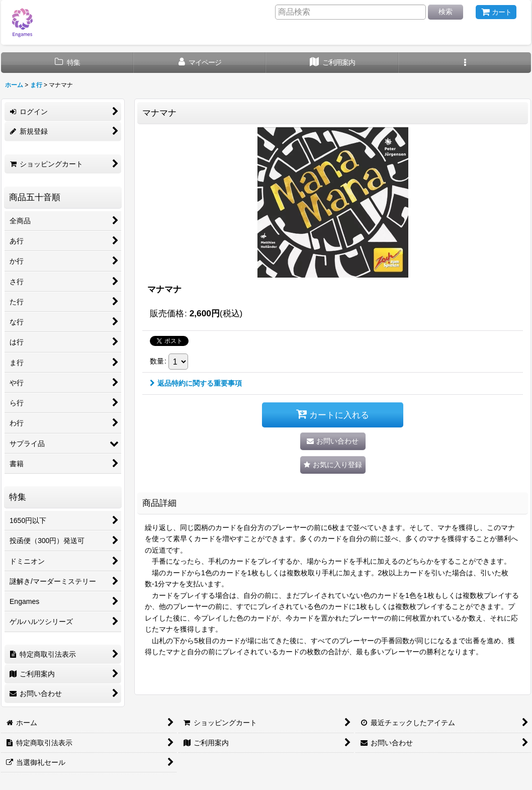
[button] (465, 63)
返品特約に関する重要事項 (196, 383)
